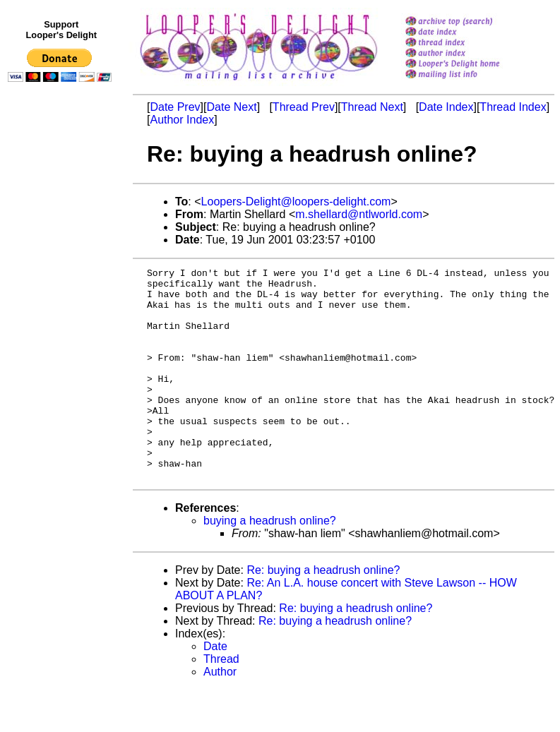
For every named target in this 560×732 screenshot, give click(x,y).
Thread (221, 701)
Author (220, 714)
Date (215, 689)
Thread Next (372, 107)
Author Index (182, 120)
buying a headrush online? (270, 563)
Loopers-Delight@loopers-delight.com (296, 202)
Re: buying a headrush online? (323, 612)
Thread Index (513, 107)
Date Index (446, 107)
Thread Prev (304, 107)
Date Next (231, 107)
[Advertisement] (62, 379)
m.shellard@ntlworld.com (359, 214)
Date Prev (175, 107)
